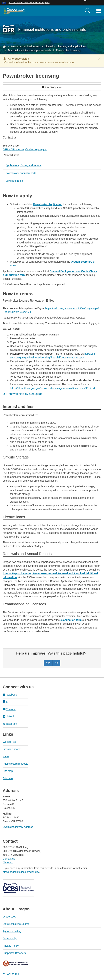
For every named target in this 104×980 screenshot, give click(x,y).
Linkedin (9, 717)
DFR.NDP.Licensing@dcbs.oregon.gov (25, 149)
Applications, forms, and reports (24, 165)
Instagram (10, 724)
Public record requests (15, 764)
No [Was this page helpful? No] (56, 663)
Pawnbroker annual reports (21, 173)
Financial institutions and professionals (29, 50)
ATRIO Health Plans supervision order (53, 63)
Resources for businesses (25, 46)
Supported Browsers (14, 953)
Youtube (9, 709)
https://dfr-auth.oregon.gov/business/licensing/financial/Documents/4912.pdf (53, 388)
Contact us (9, 859)
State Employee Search (16, 924)
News (6, 756)
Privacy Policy (11, 946)
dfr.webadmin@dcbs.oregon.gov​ (21, 872)
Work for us (9, 742)
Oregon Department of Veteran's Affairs (15, 964)
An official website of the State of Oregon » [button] (29, 3)
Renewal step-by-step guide (23, 394)
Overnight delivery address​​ (18, 827)
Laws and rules (14, 181)
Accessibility (10, 938)
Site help (8, 778)
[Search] (88, 11)
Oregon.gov (9, 917)
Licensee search (12, 749)
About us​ (8, 862)
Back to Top (11, 974)
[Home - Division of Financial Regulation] (4, 46)
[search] (88, 11)
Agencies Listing (12, 931)
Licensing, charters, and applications (65, 46)
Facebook (10, 695)
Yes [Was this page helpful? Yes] (48, 663)
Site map (8, 771)
